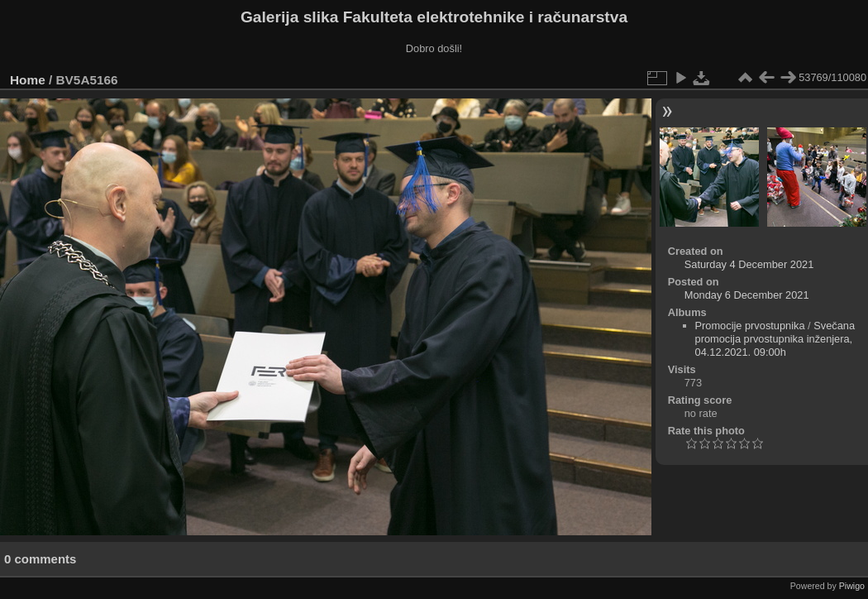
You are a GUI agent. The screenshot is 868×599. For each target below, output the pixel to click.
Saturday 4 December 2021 (749, 264)
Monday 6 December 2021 (747, 295)
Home (28, 80)
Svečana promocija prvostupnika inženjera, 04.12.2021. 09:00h (775, 339)
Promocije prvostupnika (750, 326)
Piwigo (852, 586)
